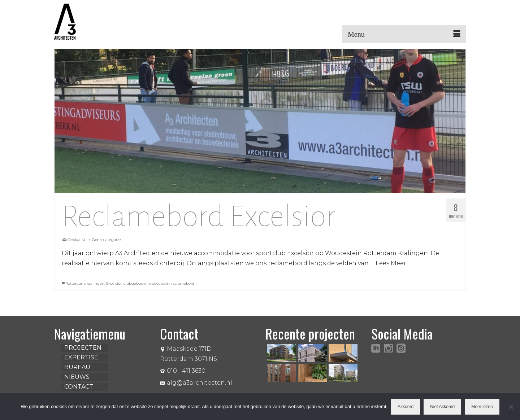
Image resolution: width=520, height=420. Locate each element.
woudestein (159, 283)
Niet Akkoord (442, 407)
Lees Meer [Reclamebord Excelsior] (391, 263)
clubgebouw (135, 283)
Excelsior (114, 283)
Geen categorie (106, 240)
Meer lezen (482, 407)
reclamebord (183, 283)
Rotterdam (75, 283)
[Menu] (404, 34)
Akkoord (406, 407)
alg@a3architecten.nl (196, 383)
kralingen (96, 283)
